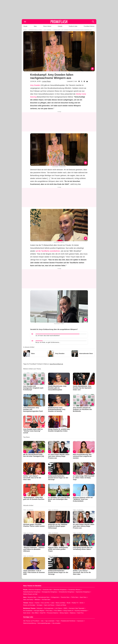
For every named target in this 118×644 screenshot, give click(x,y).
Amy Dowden (35, 85)
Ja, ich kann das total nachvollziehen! (48, 336)
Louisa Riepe (46, 81)
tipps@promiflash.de (56, 364)
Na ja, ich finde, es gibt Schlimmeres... (48, 342)
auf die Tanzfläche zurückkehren (48, 251)
